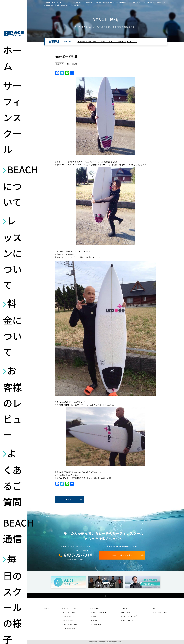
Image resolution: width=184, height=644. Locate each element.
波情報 (93, 616)
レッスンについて (12, 253)
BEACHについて (14, 186)
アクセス (153, 608)
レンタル (124, 608)
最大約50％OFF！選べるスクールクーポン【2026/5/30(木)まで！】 (107, 42)
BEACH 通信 (14, 530)
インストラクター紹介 (129, 616)
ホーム (12, 58)
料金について (12, 327)
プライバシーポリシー (158, 612)
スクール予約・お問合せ (121, 555)
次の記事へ (69, 499)
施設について (126, 612)
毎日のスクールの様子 (99, 613)
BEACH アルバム (127, 620)
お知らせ (94, 620)
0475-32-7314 (78, 555)
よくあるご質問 (12, 477)
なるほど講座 (96, 624)
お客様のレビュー (12, 402)
